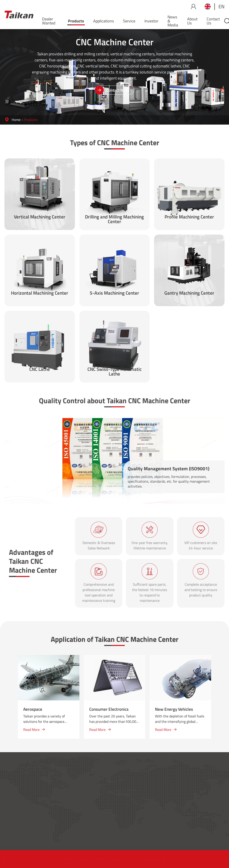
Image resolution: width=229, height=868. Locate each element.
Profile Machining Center (189, 217)
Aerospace (33, 709)
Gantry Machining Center (189, 294)
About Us (192, 21)
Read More (34, 730)
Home (16, 120)
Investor (151, 21)
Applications (104, 21)
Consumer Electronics (109, 709)
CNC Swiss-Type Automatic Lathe (114, 372)
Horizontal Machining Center (40, 294)
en (222, 6)
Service (129, 21)
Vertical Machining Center (40, 217)
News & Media (173, 21)
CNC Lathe (40, 370)
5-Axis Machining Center (114, 294)
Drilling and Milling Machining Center (114, 220)
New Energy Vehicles (174, 709)
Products (76, 21)
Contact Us (213, 21)
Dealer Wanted (49, 21)
